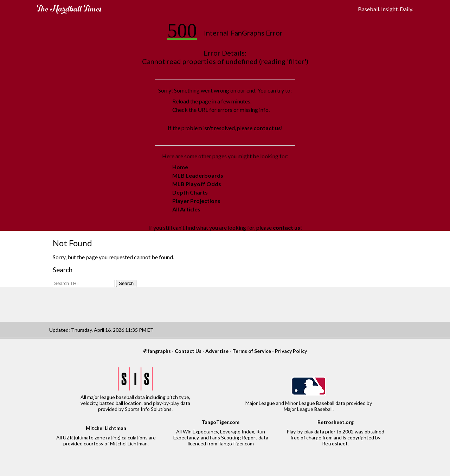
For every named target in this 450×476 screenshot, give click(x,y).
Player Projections (196, 201)
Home (180, 167)
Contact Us (188, 351)
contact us (267, 128)
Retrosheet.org (336, 422)
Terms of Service (252, 351)
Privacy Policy (291, 351)
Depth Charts (190, 192)
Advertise (217, 351)
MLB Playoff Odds (197, 184)
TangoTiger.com (221, 422)
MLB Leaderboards (198, 175)
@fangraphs (157, 351)
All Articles (186, 209)
